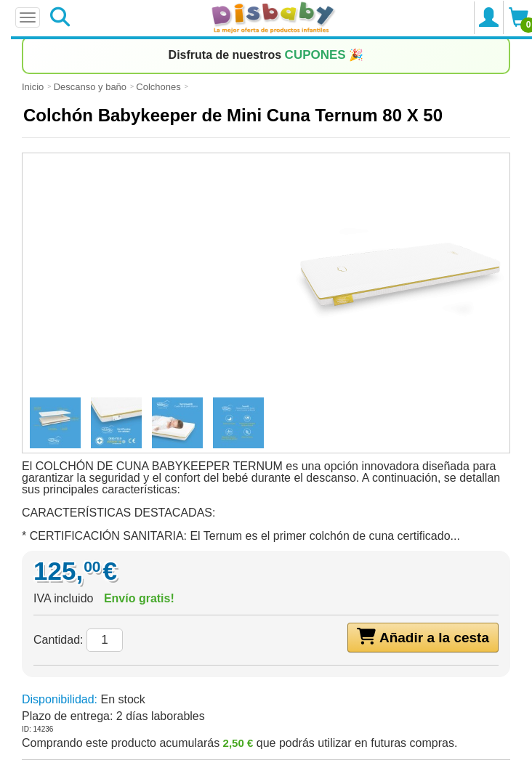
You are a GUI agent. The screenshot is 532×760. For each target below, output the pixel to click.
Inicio (33, 87)
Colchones (158, 87)
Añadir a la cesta (423, 636)
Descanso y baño (90, 87)
